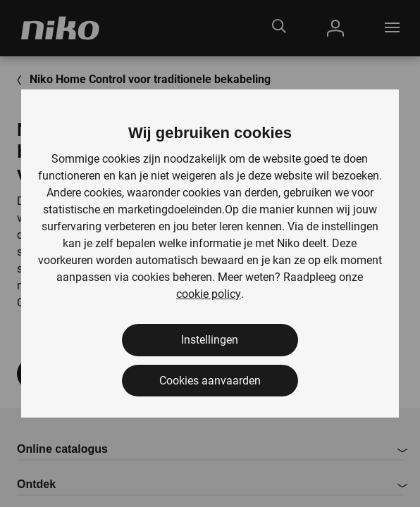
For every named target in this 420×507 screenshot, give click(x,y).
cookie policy (209, 294)
